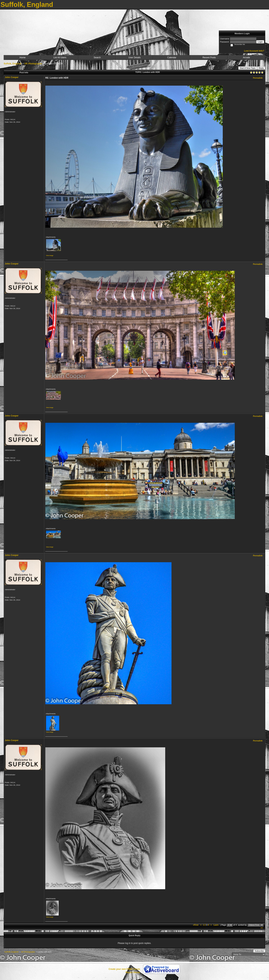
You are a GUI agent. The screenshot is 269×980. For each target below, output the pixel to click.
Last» (216, 925)
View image (50, 255)
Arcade (246, 58)
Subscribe (259, 951)
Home (23, 58)
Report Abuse (133, 972)
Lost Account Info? (254, 51)
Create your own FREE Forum (124, 969)
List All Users (60, 58)
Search (97, 58)
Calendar (172, 58)
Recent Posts (209, 58)
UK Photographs (33, 64)
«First (196, 925)
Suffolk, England (12, 64)
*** (262, 928)
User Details (134, 58)
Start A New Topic (248, 68)
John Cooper (12, 77)
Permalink (258, 78)
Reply (261, 68)
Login (260, 42)
